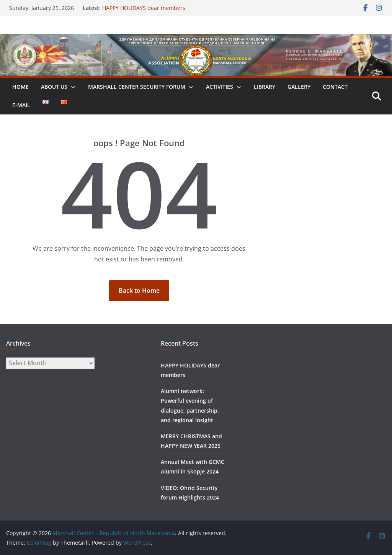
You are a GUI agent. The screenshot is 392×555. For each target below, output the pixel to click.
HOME (20, 87)
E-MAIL (21, 105)
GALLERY (299, 87)
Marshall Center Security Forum (137, 87)
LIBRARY (265, 87)
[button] (72, 87)
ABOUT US (54, 87)
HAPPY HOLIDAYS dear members (144, 8)
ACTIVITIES (220, 87)
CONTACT (335, 87)
